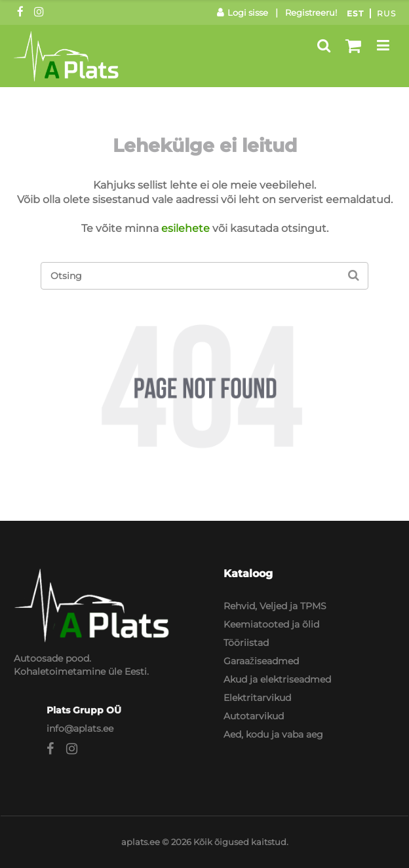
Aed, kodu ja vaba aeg (273, 734)
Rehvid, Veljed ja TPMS (275, 606)
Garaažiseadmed (261, 661)
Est (355, 13)
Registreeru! (311, 12)
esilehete (185, 228)
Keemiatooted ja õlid (271, 624)
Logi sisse (243, 12)
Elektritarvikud (257, 698)
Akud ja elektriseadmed (277, 679)
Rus (386, 13)
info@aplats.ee (80, 728)
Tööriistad (246, 643)
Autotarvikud (254, 716)
